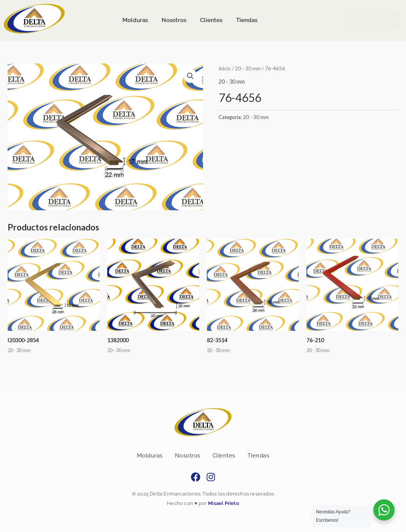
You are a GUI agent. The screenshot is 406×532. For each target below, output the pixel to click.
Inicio (225, 68)
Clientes (224, 456)
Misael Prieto (223, 503)
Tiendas (259, 456)
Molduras (150, 456)
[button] (190, 76)
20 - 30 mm (249, 68)
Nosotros (188, 456)
